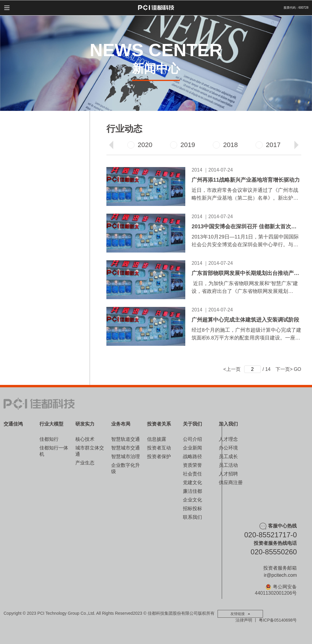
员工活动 (228, 465)
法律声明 (244, 620)
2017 (268, 145)
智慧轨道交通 (126, 439)
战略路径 (192, 456)
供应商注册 (231, 482)
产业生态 (85, 463)
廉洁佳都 (192, 491)
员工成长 (228, 456)
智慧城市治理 (126, 456)
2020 (140, 145)
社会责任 (192, 474)
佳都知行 (49, 439)
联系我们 (192, 517)
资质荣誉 (192, 465)
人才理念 (228, 439)
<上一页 (232, 369)
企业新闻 (192, 448)
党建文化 (192, 482)
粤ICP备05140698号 (278, 620)
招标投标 (192, 508)
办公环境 (228, 448)
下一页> (284, 369)
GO (298, 369)
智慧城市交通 (126, 448)
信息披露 (157, 439)
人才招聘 (228, 474)
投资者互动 (159, 448)
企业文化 (192, 500)
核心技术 (85, 439)
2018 (225, 145)
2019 (183, 145)
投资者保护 (159, 456)
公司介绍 (192, 439)
